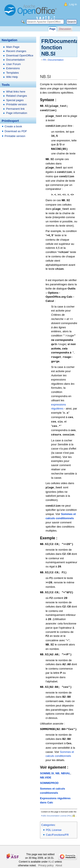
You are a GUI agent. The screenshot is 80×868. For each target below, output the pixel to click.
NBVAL (66, 763)
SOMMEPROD (49, 772)
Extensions (13, 68)
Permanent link (15, 109)
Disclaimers (54, 859)
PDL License (54, 819)
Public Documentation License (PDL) (57, 805)
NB (57, 763)
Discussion (65, 29)
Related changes (17, 96)
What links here (16, 92)
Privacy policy (46, 855)
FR (45, 60)
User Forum (13, 64)
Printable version (16, 104)
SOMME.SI (47, 763)
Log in (73, 4)
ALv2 (51, 851)
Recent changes (16, 51)
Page (52, 29)
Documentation (56, 60)
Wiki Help (12, 77)
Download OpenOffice (20, 55)
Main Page (13, 47)
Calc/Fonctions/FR (57, 824)
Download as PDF (16, 131)
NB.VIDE (46, 767)
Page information (17, 113)
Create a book (13, 126)
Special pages (15, 100)
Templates (12, 73)
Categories (48, 814)
